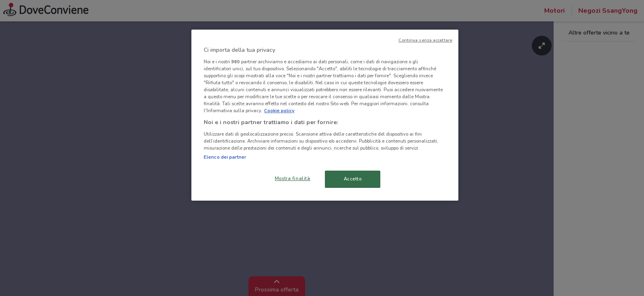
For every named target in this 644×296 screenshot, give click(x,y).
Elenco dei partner (225, 157)
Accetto (353, 179)
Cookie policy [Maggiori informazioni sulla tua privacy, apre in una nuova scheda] (279, 111)
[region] (325, 115)
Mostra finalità (293, 178)
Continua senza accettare (425, 40)
